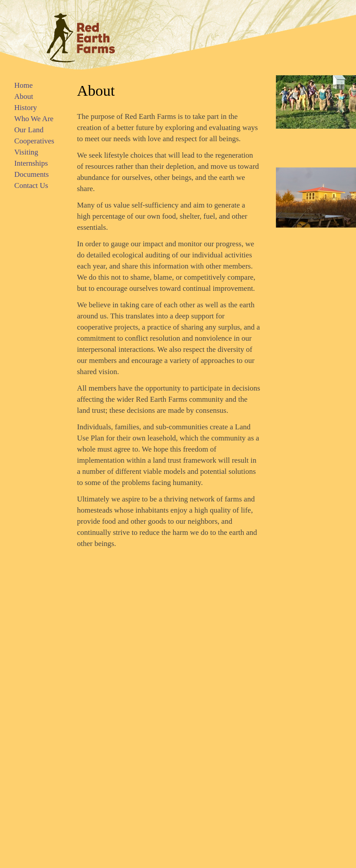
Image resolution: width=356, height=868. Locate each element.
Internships (31, 163)
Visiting (26, 152)
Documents (31, 174)
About (24, 96)
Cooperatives (34, 141)
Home (24, 85)
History (26, 108)
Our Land (29, 130)
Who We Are (34, 119)
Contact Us (31, 185)
